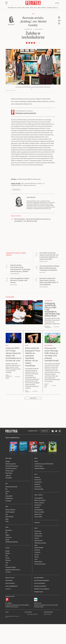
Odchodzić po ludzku (40, 543)
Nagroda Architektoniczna (13, 570)
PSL (7, 494)
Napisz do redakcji (10, 584)
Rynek (23, 8)
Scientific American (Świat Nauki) (44, 464)
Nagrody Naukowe (39, 469)
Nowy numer (11, 8)
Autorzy (37, 555)
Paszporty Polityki (11, 567)
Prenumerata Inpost (33, 431)
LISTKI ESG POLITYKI (12, 542)
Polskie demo (38, 514)
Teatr (7, 563)
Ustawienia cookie (39, 592)
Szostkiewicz (38, 482)
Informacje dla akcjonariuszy (42, 589)
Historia (37, 538)
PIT (6, 533)
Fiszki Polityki (38, 603)
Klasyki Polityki (39, 548)
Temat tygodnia (39, 498)
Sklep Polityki (38, 562)
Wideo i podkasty (42, 8)
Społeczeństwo (39, 541)
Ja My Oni (8, 476)
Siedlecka (37, 477)
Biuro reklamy (9, 581)
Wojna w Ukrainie (10, 510)
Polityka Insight (28, 612)
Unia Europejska (10, 512)
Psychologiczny (39, 510)
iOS (6, 603)
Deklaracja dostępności (40, 586)
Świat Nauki (9, 473)
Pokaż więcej (33, 398)
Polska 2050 (9, 496)
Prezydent (8, 501)
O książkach (38, 505)
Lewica (7, 491)
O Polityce (8, 589)
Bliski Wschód (9, 517)
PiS (6, 489)
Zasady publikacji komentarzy (42, 581)
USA (7, 514)
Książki (7, 551)
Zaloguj (57, 3)
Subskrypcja (45, 431)
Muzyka (8, 553)
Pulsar (36, 462)
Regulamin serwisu (39, 578)
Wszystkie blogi (39, 489)
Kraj (16, 8)
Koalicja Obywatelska (11, 487)
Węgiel (7, 535)
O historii (37, 507)
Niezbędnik (9, 478)
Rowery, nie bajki (39, 512)
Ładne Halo (35, 614)
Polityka (8, 462)
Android (10, 603)
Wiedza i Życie (10, 471)
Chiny (7, 521)
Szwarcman (38, 480)
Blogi (35, 8)
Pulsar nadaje (38, 517)
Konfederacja (9, 499)
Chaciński (37, 484)
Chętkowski (38, 487)
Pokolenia (50, 8)
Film (33, 14)
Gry (6, 565)
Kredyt (7, 540)
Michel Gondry (16, 190)
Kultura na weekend (40, 500)
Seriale (7, 558)
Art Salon (8, 572)
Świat (19, 8)
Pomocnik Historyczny (12, 466)
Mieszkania (9, 530)
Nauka (32, 8)
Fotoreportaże (38, 536)
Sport (36, 545)
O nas (36, 559)
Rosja (7, 519)
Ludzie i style (38, 534)
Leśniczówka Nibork (48, 612)
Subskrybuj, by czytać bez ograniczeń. (26, 113)
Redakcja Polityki (10, 578)
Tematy (37, 557)
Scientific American (11, 469)
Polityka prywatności (40, 584)
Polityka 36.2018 (16, 184)
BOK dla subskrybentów (11, 586)
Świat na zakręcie (39, 503)
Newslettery (38, 531)
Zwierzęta (37, 550)
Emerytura (8, 537)
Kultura (27, 8)
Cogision (32, 614)
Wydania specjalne (11, 464)
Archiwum (37, 552)
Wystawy (8, 560)
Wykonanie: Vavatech (48, 614)
